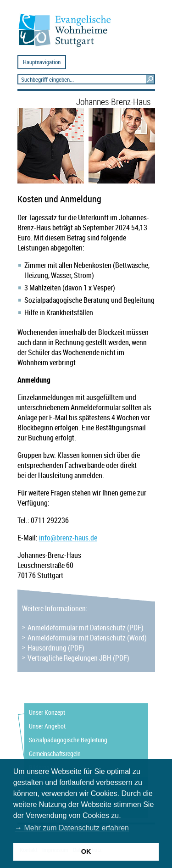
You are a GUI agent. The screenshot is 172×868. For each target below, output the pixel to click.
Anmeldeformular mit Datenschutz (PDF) (86, 628)
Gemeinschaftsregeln (55, 754)
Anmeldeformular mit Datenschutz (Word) (87, 638)
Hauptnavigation (42, 62)
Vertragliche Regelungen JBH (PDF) (78, 658)
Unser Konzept (47, 712)
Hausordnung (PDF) (56, 648)
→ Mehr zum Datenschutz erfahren (72, 828)
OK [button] (86, 851)
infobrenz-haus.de (68, 538)
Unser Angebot (47, 726)
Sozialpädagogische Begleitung (68, 740)
